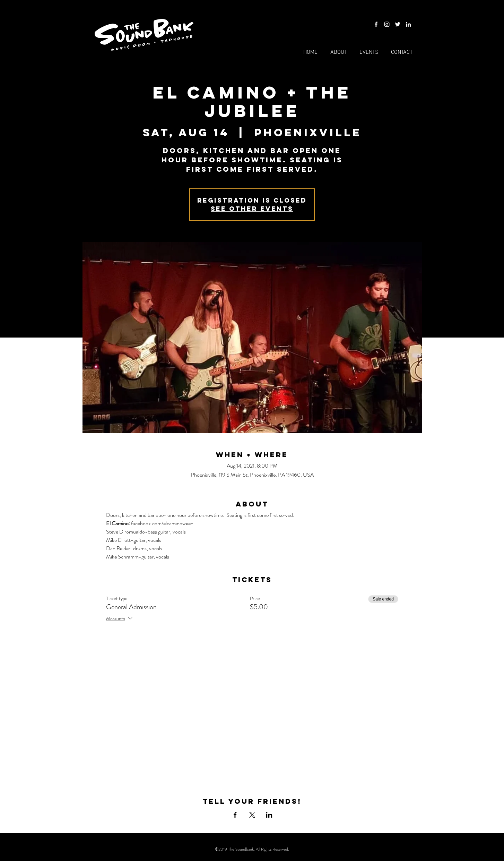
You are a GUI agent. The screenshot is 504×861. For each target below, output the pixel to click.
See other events (252, 209)
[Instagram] (387, 24)
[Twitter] (398, 24)
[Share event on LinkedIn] (269, 815)
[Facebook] (376, 24)
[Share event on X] (252, 815)
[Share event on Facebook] (235, 815)
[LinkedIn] (408, 24)
